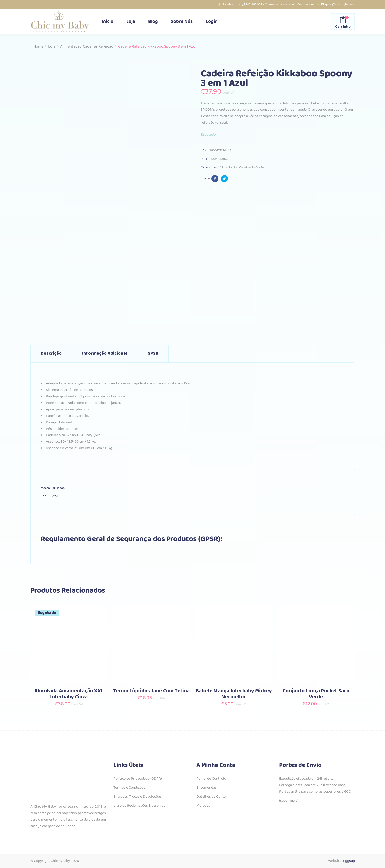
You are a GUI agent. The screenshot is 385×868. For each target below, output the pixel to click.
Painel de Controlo (211, 779)
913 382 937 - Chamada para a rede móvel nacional (280, 5)
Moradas (203, 806)
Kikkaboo (59, 488)
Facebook (229, 5)
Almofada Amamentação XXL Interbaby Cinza (69, 694)
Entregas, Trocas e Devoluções (137, 797)
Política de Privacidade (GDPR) (138, 779)
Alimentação (71, 47)
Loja (52, 47)
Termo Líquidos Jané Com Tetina (151, 691)
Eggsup (349, 861)
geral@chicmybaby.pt (340, 5)
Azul (55, 496)
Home (38, 47)
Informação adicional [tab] (105, 353)
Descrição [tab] (51, 353)
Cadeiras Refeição (98, 47)
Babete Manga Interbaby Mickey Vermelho (234, 694)
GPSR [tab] (153, 353)
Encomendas (206, 788)
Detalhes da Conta (211, 797)
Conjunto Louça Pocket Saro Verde (316, 694)
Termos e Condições (129, 788)
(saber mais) (289, 801)
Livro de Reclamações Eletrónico (139, 806)
